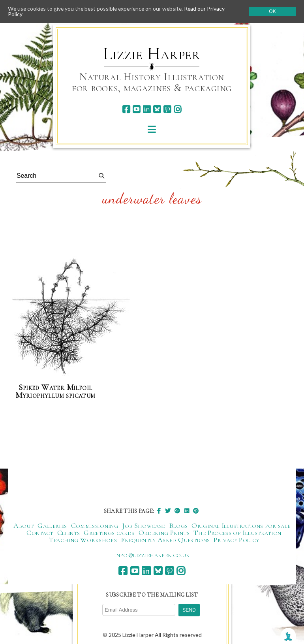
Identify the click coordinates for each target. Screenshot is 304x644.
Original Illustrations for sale (241, 525)
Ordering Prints (164, 533)
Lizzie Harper (152, 54)
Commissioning (95, 525)
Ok (272, 11)
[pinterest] (167, 109)
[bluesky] (157, 109)
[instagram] (177, 109)
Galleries (52, 525)
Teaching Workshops (83, 540)
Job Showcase (143, 525)
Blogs (178, 525)
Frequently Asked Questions (165, 540)
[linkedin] (147, 109)
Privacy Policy (236, 540)
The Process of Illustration (237, 533)
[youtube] (136, 109)
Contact (40, 533)
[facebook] (126, 109)
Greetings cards (109, 533)
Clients (69, 533)
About (23, 525)
